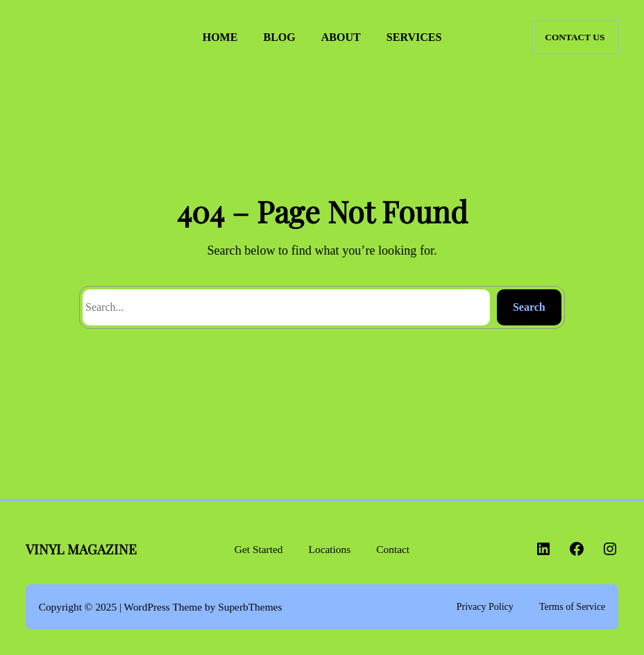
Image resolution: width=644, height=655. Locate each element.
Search (529, 307)
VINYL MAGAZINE (87, 37)
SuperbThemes (250, 607)
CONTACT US (575, 37)
